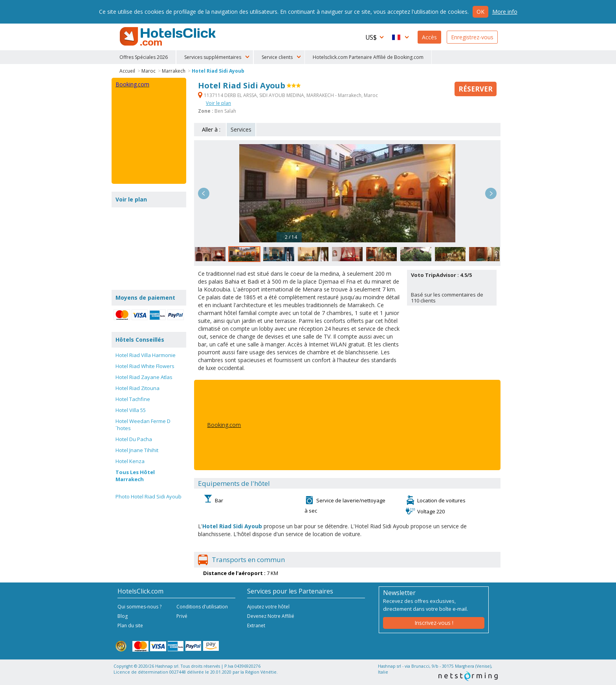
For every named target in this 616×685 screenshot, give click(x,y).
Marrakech (174, 71)
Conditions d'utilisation (202, 607)
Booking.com (224, 425)
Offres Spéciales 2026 (144, 57)
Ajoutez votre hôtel (268, 607)
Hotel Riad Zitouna (137, 388)
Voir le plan (218, 103)
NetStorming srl (468, 676)
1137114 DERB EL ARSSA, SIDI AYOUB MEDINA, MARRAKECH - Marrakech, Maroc (288, 95)
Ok (480, 12)
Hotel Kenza (130, 461)
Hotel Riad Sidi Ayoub (218, 71)
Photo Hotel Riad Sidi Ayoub (148, 496)
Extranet (256, 625)
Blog (123, 616)
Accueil (127, 71)
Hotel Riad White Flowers (145, 366)
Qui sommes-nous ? (139, 607)
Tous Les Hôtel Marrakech (135, 476)
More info (505, 12)
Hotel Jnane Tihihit (137, 450)
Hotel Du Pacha (134, 439)
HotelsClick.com (169, 37)
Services (241, 129)
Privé (182, 616)
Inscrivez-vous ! (434, 623)
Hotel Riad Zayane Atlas (144, 377)
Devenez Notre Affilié (271, 616)
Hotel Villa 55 (131, 410)
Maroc (148, 71)
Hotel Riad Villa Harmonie (146, 355)
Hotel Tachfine (133, 399)
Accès (429, 37)
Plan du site (130, 625)
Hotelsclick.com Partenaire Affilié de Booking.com (368, 57)
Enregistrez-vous (472, 37)
